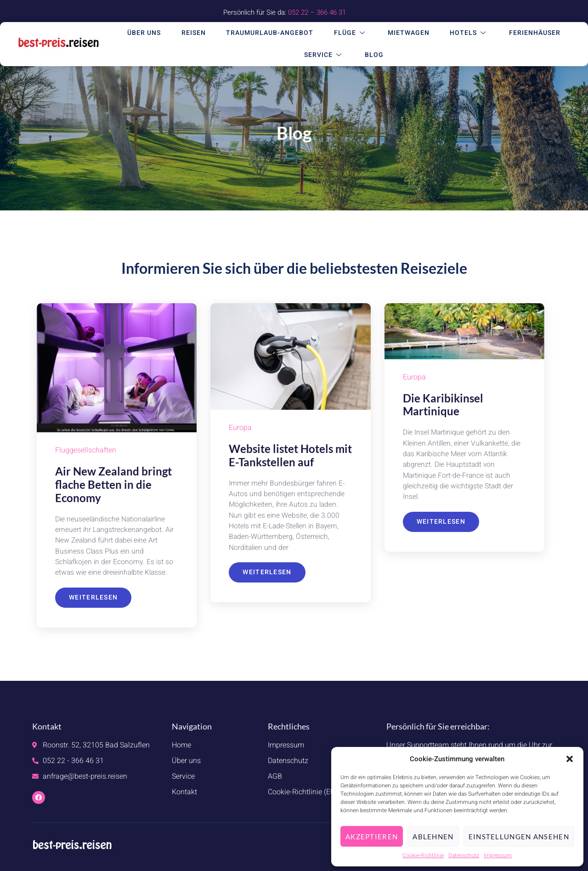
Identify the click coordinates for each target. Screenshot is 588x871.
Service (327, 55)
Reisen (200, 33)
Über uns (152, 33)
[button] (570, 759)
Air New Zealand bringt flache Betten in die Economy (113, 484)
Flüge (353, 33)
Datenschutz (464, 855)
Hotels (467, 33)
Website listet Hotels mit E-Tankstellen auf (290, 455)
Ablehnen (433, 837)
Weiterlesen (93, 599)
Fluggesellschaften (86, 451)
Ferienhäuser (531, 33)
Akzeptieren (372, 837)
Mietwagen (409, 33)
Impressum (498, 855)
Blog (375, 55)
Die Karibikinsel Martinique (443, 405)
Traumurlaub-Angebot (274, 33)
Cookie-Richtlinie (423, 855)
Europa (240, 428)
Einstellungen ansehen (519, 837)
